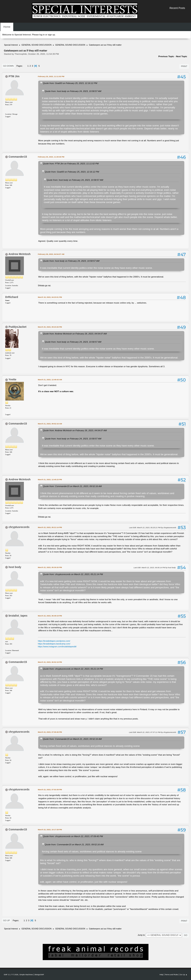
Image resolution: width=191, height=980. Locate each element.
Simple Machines (26, 975)
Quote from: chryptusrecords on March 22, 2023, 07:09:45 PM (73, 836)
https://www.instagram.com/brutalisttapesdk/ (57, 647)
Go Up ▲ (184, 975)
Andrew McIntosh (19, 254)
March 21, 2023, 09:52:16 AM (50, 424)
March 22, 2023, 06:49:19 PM (50, 616)
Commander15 (18, 157)
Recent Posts (177, 8)
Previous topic (166, 56)
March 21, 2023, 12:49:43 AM (50, 380)
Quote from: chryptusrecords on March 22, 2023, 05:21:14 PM (73, 574)
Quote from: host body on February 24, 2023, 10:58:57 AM (73, 91)
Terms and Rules (172, 975)
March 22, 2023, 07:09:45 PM (50, 732)
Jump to (141, 935)
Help (161, 975)
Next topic (181, 56)
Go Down (8, 66)
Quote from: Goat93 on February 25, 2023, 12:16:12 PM (70, 83)
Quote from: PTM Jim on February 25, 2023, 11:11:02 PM (71, 163)
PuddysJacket (17, 327)
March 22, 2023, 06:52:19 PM (50, 662)
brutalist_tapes (18, 616)
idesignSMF (39, 975)
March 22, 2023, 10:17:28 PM (50, 830)
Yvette (12, 379)
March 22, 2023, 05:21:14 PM (50, 527)
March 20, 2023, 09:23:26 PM (50, 327)
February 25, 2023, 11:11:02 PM (51, 76)
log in (42, 35)
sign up (51, 35)
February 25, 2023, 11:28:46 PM (51, 157)
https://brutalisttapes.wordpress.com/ (54, 641)
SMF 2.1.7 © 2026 (11, 975)
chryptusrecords (19, 527)
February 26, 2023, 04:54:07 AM (51, 254)
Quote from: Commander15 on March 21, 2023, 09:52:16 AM (72, 486)
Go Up (7, 920)
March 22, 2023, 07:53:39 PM (50, 790)
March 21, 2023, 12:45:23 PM (50, 479)
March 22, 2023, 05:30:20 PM (50, 567)
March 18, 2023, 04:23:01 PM (50, 297)
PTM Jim (14, 76)
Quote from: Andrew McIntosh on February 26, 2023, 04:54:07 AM (75, 334)
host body (15, 567)
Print (184, 66)
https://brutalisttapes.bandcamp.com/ (54, 644)
